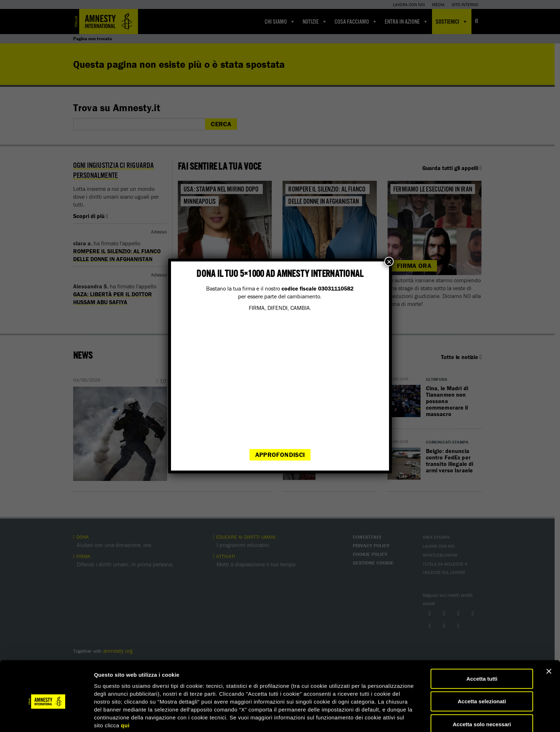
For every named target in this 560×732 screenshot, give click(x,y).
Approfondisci (280, 455)
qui (125, 695)
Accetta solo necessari (482, 694)
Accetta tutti (482, 648)
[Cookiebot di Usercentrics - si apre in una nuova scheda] (46, 718)
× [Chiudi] (389, 261)
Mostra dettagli (377, 718)
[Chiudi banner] (549, 641)
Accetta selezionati (482, 671)
